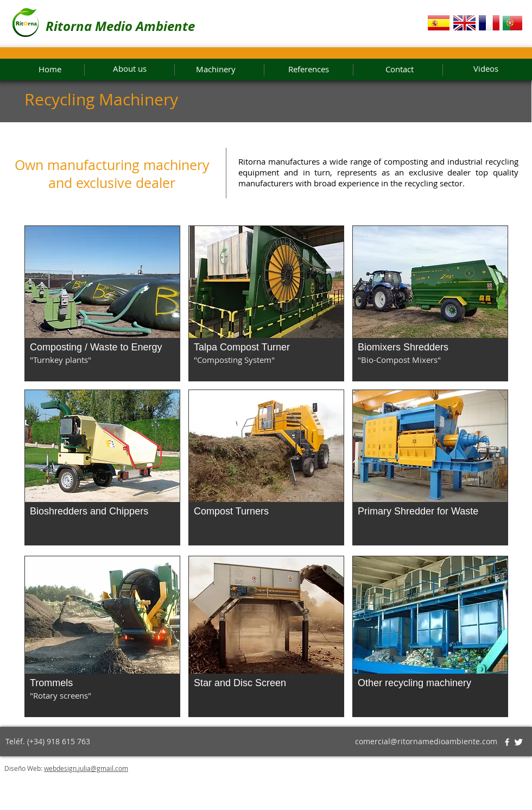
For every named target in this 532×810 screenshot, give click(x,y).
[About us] (130, 69)
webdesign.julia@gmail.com (86, 768)
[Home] (50, 70)
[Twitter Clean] (518, 742)
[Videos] (498, 69)
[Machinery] (216, 70)
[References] (309, 70)
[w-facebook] (507, 742)
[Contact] (400, 70)
